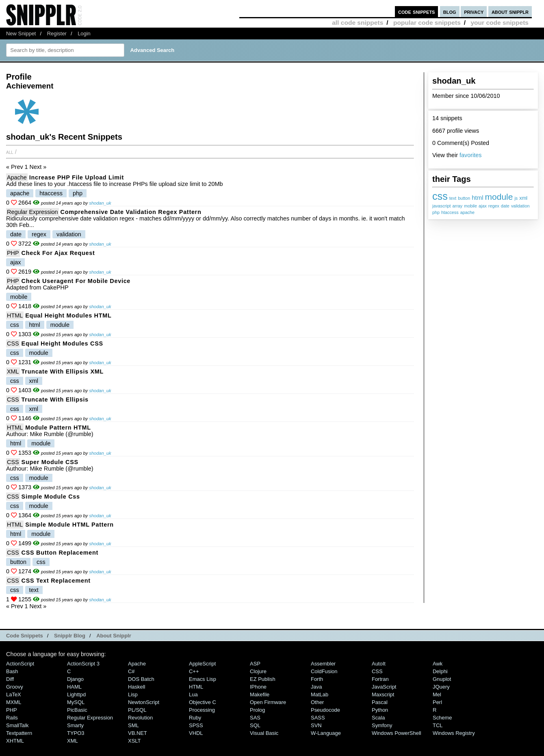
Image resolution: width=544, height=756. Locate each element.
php (436, 212)
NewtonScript (144, 702)
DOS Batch (141, 679)
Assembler (323, 664)
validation (520, 206)
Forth (317, 679)
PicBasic (77, 710)
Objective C (203, 702)
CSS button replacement (60, 553)
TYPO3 (76, 733)
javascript (442, 206)
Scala (378, 718)
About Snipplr (114, 636)
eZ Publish (263, 679)
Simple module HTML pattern (69, 525)
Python (380, 710)
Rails (12, 718)
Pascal (380, 702)
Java (316, 687)
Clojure (258, 671)
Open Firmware (268, 702)
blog (450, 12)
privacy (474, 12)
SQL (255, 725)
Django (75, 679)
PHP (13, 253)
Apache (17, 177)
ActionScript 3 (83, 664)
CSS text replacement (56, 581)
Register (57, 33)
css (440, 196)
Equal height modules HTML (68, 315)
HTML (15, 315)
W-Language (326, 733)
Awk (438, 664)
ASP (255, 664)
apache (467, 212)
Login (84, 33)
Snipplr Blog (70, 636)
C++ (194, 671)
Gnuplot (442, 679)
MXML (14, 702)
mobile (470, 206)
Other (317, 702)
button (464, 198)
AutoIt (379, 664)
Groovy (15, 687)
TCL (438, 725)
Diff (10, 679)
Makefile (260, 694)
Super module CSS (50, 462)
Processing (202, 710)
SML (133, 725)
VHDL (196, 733)
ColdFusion (324, 671)
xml (523, 198)
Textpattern (19, 733)
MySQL (76, 702)
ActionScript (20, 664)
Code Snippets (25, 636)
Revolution (140, 718)
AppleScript (202, 664)
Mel (437, 694)
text (453, 198)
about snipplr (510, 12)
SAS (255, 718)
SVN (316, 725)
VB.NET (138, 733)
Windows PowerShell (397, 733)
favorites (470, 155)
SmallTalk (17, 725)
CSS (13, 343)
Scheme (442, 718)
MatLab (320, 694)
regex (494, 206)
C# (131, 671)
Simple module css (51, 497)
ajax (483, 206)
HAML (74, 687)
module (499, 197)
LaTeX (14, 694)
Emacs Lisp (203, 679)
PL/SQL (137, 710)
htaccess (450, 212)
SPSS (196, 725)
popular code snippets (427, 23)
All (10, 152)
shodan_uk (100, 203)
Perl (437, 702)
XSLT (134, 741)
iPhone (258, 687)
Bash (12, 671)
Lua (193, 694)
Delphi (440, 671)
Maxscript (383, 694)
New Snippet (21, 33)
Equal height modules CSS (62, 343)
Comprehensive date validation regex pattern (131, 212)
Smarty (75, 725)
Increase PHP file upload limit (77, 177)
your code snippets (500, 23)
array (458, 206)
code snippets (417, 12)
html (477, 198)
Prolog (257, 710)
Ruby (195, 718)
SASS (318, 718)
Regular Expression (33, 212)
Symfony (382, 725)
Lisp (133, 694)
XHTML (15, 741)
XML (13, 372)
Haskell (137, 687)
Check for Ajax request (58, 253)
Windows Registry (454, 733)
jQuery (441, 687)
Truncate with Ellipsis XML (63, 372)
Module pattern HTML (58, 428)
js (516, 198)
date (505, 206)
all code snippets (358, 23)
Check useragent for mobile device (76, 281)
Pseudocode (325, 710)
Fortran (380, 679)
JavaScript (384, 687)
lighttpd (76, 694)
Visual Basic (264, 733)
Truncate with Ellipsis (55, 400)
